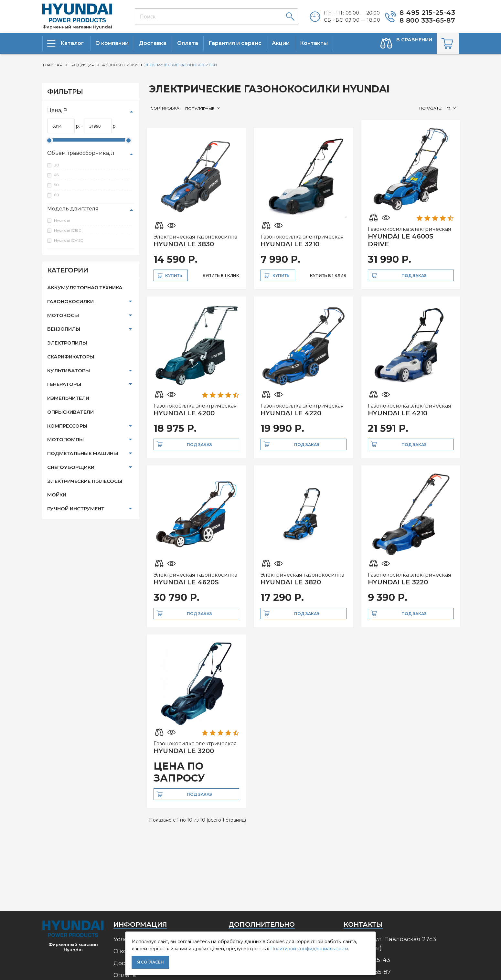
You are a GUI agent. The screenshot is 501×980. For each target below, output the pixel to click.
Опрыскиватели (70, 412)
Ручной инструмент (76, 509)
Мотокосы (63, 315)
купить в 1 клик (221, 276)
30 (57, 165)
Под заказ (414, 276)
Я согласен (150, 962)
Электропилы (67, 343)
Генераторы (64, 384)
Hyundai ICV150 (69, 240)
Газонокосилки (70, 301)
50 (56, 185)
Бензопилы (64, 329)
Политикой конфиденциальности (309, 949)
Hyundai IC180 (68, 230)
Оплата (125, 975)
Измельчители (68, 398)
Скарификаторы (71, 357)
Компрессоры (67, 426)
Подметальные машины (83, 453)
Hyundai (62, 220)
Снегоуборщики (71, 467)
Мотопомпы (65, 439)
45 (56, 175)
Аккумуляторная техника (85, 288)
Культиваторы (69, 371)
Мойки (57, 495)
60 (57, 195)
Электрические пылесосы (85, 481)
